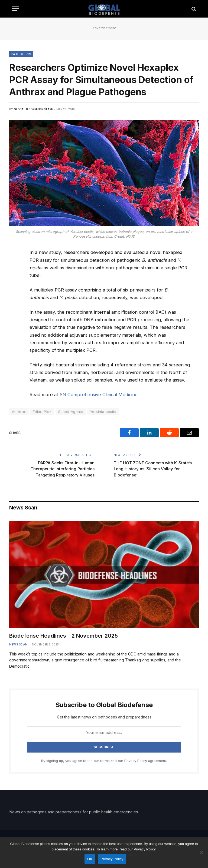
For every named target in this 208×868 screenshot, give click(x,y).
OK (90, 859)
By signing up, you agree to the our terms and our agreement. (104, 761)
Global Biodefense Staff (33, 109)
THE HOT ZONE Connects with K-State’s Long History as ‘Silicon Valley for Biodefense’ (153, 469)
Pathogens (21, 54)
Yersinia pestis (103, 412)
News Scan (18, 644)
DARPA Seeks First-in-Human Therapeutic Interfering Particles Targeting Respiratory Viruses (63, 469)
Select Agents (71, 412)
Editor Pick (42, 412)
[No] (201, 853)
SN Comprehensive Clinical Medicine (99, 395)
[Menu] (15, 9)
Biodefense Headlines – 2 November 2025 (64, 636)
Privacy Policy (136, 761)
